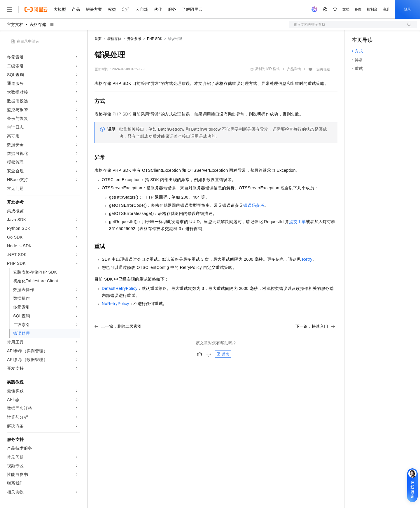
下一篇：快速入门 (315, 326)
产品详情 (294, 69)
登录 (407, 9)
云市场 (142, 9)
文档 (346, 9)
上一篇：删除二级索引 (118, 326)
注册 (386, 9)
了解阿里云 (192, 9)
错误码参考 (254, 205)
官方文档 (15, 24)
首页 (98, 39)
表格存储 (38, 24)
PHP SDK (155, 39)
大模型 (60, 9)
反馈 (223, 354)
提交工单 (297, 222)
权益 (112, 9)
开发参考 (134, 39)
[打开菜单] (9, 9)
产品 (76, 9)
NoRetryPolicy (116, 304)
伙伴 (158, 9)
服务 (172, 9)
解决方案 (94, 9)
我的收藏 (323, 69)
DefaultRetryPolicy (120, 288)
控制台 (372, 9)
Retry (307, 259)
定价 (126, 9)
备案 (358, 9)
